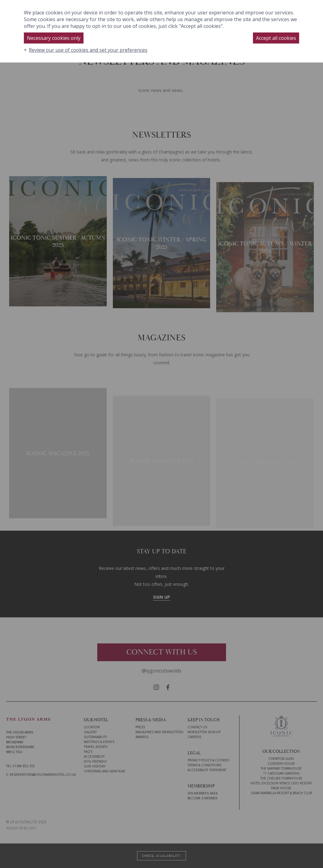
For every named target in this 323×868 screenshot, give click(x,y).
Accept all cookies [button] (276, 38)
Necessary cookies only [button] (54, 38)
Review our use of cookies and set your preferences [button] (88, 50)
